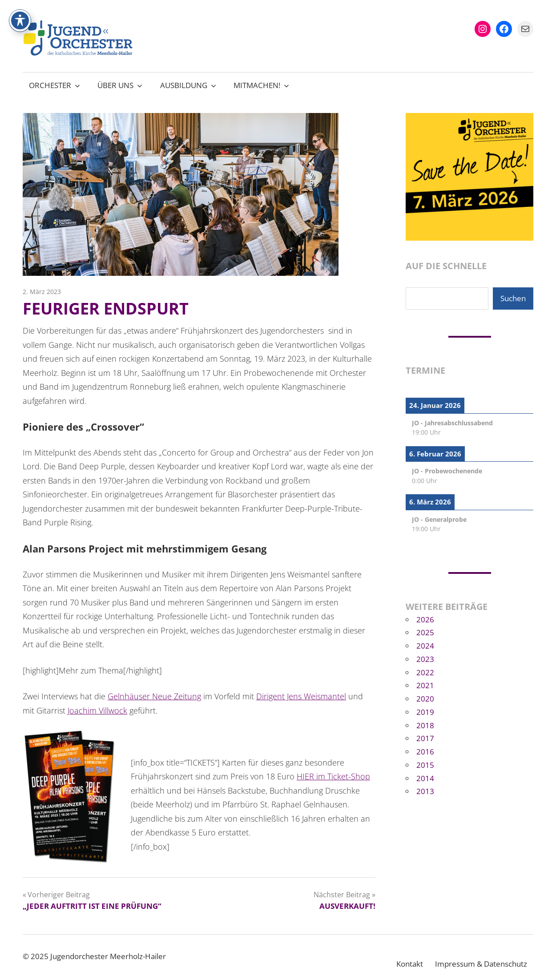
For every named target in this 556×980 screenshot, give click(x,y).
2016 (425, 752)
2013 (425, 791)
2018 (425, 725)
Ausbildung (188, 85)
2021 (425, 685)
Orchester (54, 85)
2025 (425, 632)
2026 (425, 619)
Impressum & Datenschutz (481, 964)
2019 (425, 712)
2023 (425, 659)
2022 (425, 672)
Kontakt (410, 964)
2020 (425, 699)
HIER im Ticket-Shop (333, 776)
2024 (425, 646)
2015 (425, 765)
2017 (425, 738)
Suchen (513, 298)
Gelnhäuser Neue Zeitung (154, 696)
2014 (425, 778)
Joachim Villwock (97, 710)
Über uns (120, 85)
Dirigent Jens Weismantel (301, 696)
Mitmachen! (261, 85)
